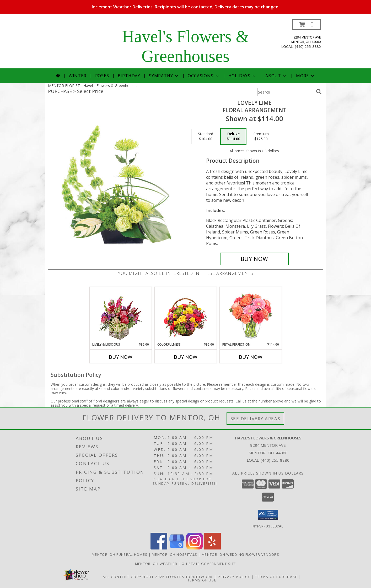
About (276, 76)
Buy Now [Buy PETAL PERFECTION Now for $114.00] (251, 357)
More (306, 76)
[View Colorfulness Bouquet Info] (185, 315)
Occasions (204, 76)
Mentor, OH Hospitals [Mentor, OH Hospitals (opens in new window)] (174, 554)
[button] (307, 24)
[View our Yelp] (212, 548)
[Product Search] (286, 92)
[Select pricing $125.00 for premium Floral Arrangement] (261, 137)
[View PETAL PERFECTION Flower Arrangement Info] (251, 315)
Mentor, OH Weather (156, 563)
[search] (319, 92)
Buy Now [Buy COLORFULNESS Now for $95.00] (186, 357)
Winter (78, 76)
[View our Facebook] (159, 548)
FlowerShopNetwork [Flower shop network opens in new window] (189, 576)
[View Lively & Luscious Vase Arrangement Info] (120, 315)
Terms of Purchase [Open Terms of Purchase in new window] (276, 576)
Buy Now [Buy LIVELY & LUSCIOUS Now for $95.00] (121, 357)
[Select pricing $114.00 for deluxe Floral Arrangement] (233, 137)
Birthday (129, 76)
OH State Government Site (209, 563)
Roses (102, 76)
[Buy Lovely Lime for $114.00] (254, 259)
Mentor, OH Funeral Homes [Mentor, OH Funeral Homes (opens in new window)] (120, 554)
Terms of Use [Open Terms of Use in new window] (202, 580)
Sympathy (164, 76)
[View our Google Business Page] (177, 548)
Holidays (243, 76)
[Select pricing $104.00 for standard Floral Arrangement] (206, 137)
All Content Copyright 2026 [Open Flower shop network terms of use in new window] (134, 576)
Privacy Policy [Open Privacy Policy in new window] (234, 576)
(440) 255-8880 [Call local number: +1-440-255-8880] (308, 47)
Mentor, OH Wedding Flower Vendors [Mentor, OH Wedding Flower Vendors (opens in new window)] (240, 554)
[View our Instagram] (195, 548)
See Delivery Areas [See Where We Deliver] (256, 419)
